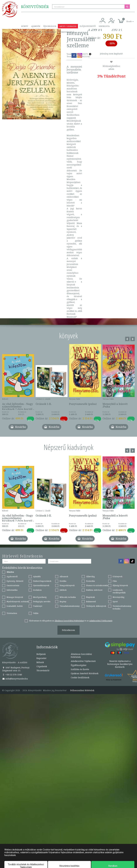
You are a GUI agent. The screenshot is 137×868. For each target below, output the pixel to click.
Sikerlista (104, 26)
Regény (63, 601)
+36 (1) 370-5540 (12, 675)
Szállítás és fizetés (32, 32)
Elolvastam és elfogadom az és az (71, 621)
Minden (10, 572)
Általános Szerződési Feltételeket (69, 621)
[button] (127, 20)
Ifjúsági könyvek (120, 585)
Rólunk (40, 662)
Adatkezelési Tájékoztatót (101, 621)
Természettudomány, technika (122, 607)
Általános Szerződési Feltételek (81, 656)
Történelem (12, 613)
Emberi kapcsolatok (42, 581)
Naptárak (90, 597)
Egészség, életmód (15, 581)
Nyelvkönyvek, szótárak (18, 601)
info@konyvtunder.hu (15, 679)
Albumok (64, 576)
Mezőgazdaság (40, 597)
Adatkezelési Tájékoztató (83, 661)
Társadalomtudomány (70, 606)
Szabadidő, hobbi (15, 606)
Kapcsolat (51, 32)
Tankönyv (38, 606)
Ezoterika (90, 581)
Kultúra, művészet (94, 590)
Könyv (25, 26)
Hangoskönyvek (67, 585)
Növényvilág (119, 597)
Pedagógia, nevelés (42, 601)
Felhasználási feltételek (82, 690)
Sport (115, 601)
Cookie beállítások (80, 677)
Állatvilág (90, 576)
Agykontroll (12, 576)
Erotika (63, 581)
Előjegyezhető (88, 26)
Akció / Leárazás (68, 26)
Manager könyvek (15, 597)
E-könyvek (118, 576)
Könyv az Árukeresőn (114, 680)
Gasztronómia (13, 585)
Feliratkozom (68, 630)
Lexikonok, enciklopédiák (119, 591)
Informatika (12, 590)
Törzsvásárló (67, 32)
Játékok (63, 590)
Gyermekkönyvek (41, 585)
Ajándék (36, 26)
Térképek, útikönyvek (96, 606)
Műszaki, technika (68, 597)
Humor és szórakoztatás (97, 585)
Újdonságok (50, 26)
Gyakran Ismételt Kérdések (85, 673)
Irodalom (37, 590)
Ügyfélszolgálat (79, 665)
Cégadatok (42, 666)
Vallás (36, 613)
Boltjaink (41, 654)
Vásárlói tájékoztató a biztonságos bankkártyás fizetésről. (120, 664)
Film (115, 581)
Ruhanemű (91, 601)
